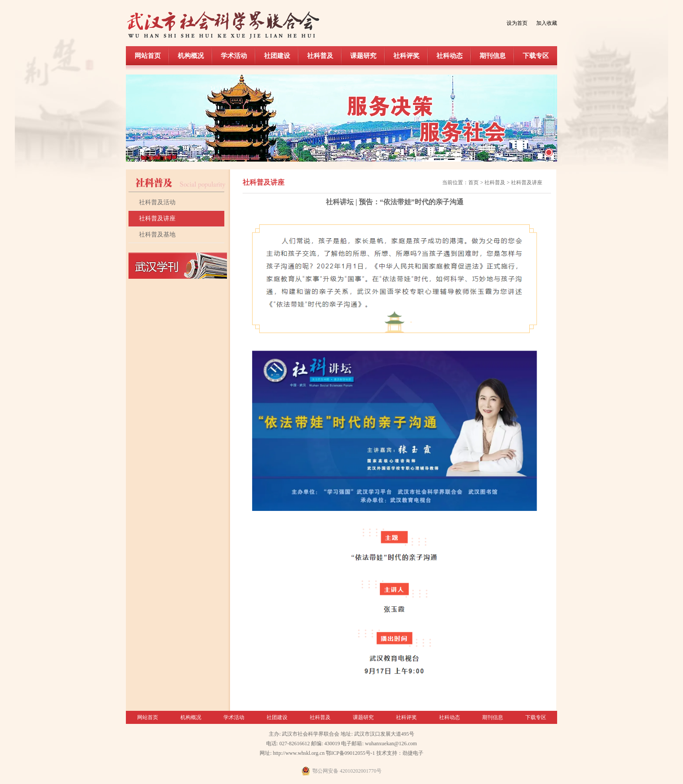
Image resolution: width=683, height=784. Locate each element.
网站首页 (148, 56)
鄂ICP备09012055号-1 (350, 753)
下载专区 (536, 56)
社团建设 (277, 56)
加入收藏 (547, 23)
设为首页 (517, 23)
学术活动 (234, 56)
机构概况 (191, 56)
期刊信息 (493, 56)
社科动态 (450, 56)
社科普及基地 (157, 235)
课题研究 (363, 56)
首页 (473, 182)
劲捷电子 (413, 753)
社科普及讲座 (157, 218)
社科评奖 (406, 56)
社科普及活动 (157, 202)
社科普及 (320, 56)
